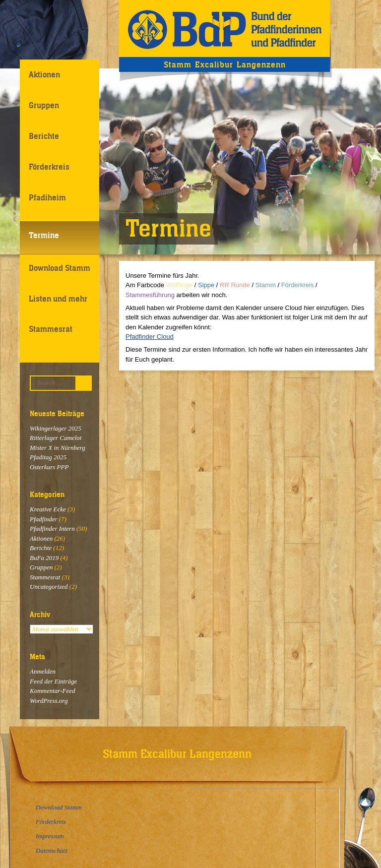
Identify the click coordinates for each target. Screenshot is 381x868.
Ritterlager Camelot (56, 438)
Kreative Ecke (48, 509)
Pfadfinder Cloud (150, 337)
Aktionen (44, 74)
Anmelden (43, 671)
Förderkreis (49, 167)
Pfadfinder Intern (52, 528)
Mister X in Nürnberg (58, 448)
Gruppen (44, 105)
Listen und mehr (58, 299)
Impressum (50, 836)
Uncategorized (49, 587)
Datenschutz (52, 850)
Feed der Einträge (53, 681)
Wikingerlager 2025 (56, 428)
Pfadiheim (47, 197)
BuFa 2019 (44, 558)
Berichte (44, 136)
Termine (44, 235)
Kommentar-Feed (52, 691)
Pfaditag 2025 (48, 457)
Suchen (86, 383)
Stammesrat (51, 329)
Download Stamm (60, 268)
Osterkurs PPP (49, 467)
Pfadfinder (44, 519)
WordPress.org (49, 701)
